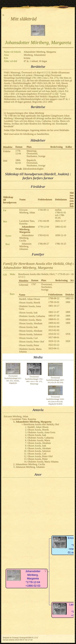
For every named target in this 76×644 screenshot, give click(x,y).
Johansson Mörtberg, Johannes (25, 246)
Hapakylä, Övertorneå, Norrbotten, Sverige (36, 163)
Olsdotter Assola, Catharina (32, 316)
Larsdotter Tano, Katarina (27, 222)
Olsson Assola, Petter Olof (31, 342)
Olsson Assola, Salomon (30, 334)
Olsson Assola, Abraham (31, 323)
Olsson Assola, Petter (29, 345)
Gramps (16, 638)
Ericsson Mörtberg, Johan (27, 211)
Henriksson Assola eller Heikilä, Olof (36, 274)
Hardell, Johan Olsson (29, 299)
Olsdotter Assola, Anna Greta (41, 432)
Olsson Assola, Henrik (30, 303)
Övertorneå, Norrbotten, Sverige (47, 287)
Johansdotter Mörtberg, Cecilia (27, 238)
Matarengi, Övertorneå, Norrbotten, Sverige (36, 154)
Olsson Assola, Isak (28, 313)
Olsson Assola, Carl (28, 338)
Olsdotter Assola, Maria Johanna (43, 462)
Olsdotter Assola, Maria (30, 320)
